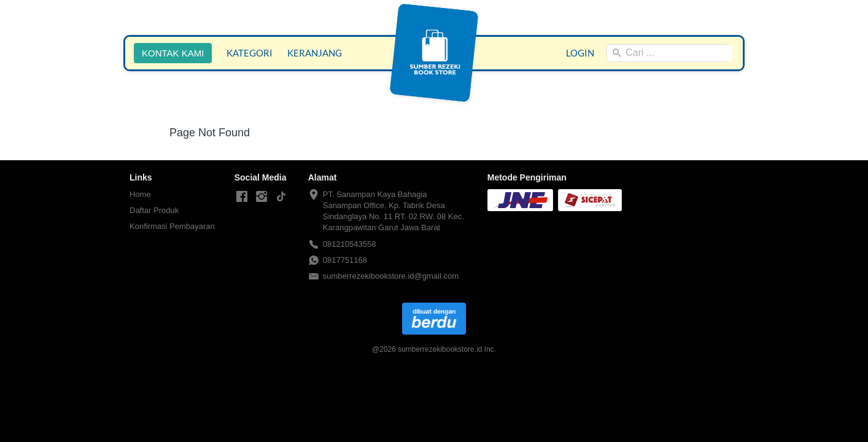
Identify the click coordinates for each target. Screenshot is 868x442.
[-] (242, 197)
